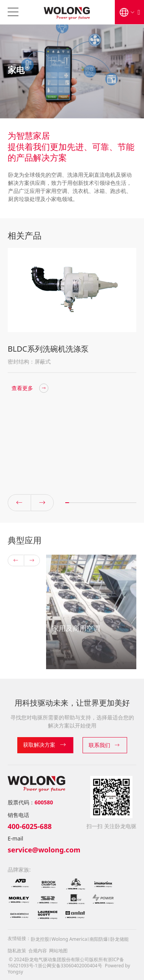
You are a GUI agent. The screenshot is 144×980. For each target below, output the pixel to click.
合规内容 (38, 951)
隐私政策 (17, 951)
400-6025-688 (30, 826)
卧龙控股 (40, 939)
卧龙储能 (119, 939)
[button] (42, 510)
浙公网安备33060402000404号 (70, 966)
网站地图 (58, 951)
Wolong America (69, 939)
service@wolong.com (44, 850)
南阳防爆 (99, 939)
